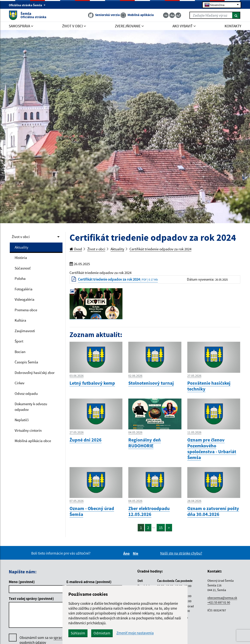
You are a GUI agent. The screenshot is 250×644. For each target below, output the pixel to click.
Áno (127, 553)
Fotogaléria (24, 289)
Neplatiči (22, 420)
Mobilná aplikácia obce (33, 441)
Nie (136, 553)
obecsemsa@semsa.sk (222, 598)
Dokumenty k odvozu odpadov (31, 407)
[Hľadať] (236, 15)
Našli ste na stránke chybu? (181, 553)
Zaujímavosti (25, 331)
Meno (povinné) (22, 582)
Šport (19, 341)
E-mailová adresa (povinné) (89, 582)
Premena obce (26, 310)
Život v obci (21, 237)
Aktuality (21, 247)
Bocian (20, 352)
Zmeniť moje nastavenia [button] (135, 633)
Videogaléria (25, 299)
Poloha (20, 278)
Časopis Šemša (26, 362)
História (21, 258)
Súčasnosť (23, 268)
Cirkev (20, 383)
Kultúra (20, 320)
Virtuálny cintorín (28, 430)
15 (161, 528)
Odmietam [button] (102, 633)
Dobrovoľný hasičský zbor (35, 373)
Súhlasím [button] (78, 633)
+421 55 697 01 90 (219, 602)
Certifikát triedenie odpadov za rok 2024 (160, 249)
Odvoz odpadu (26, 393)
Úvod (76, 249)
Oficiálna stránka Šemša (27, 5)
